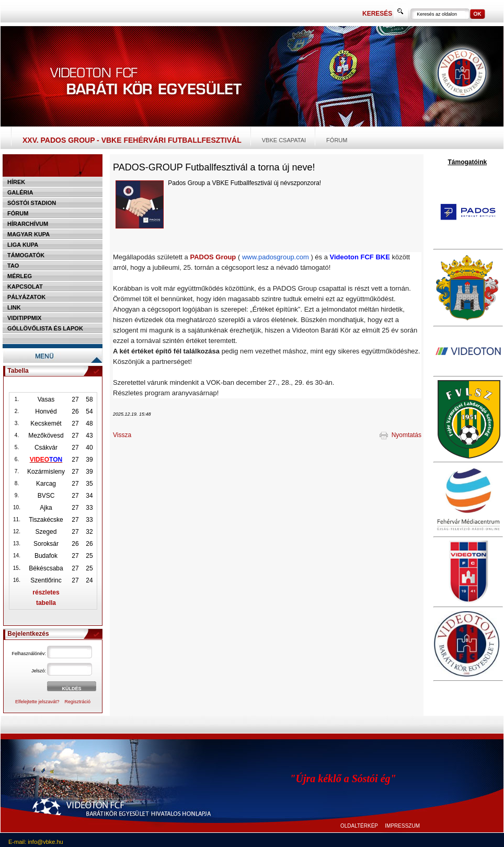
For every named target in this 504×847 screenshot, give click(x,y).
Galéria (20, 192)
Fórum (337, 140)
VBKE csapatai (284, 140)
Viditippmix (24, 318)
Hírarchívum (28, 224)
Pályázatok (26, 297)
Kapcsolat (25, 287)
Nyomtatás (400, 435)
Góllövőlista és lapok (45, 328)
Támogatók (26, 255)
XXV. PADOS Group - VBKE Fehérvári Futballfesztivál (132, 140)
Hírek (16, 182)
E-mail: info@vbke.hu (36, 842)
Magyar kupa (28, 234)
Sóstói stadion (32, 203)
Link (14, 307)
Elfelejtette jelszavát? (37, 702)
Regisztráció (78, 702)
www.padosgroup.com (276, 257)
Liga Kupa (23, 245)
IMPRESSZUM (402, 826)
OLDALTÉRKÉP (359, 826)
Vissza (122, 435)
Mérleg (20, 276)
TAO (13, 266)
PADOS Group (213, 257)
